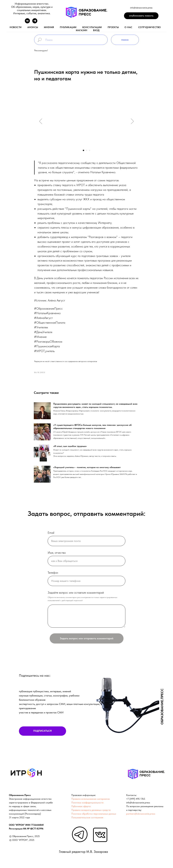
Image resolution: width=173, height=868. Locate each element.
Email (51, 534)
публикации (68, 27)
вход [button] (96, 30)
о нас (128, 27)
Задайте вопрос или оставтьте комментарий (76, 594)
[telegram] (35, 22)
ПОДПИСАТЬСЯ (42, 732)
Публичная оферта (81, 808)
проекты (113, 27)
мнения (49, 27)
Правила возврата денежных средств (91, 811)
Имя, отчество (57, 554)
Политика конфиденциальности (87, 804)
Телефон (53, 574)
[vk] (27, 22)
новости (16, 27)
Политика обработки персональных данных (94, 815)
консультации (92, 27)
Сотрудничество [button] (150, 27)
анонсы (33, 27)
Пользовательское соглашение (87, 819)
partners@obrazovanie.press (141, 815)
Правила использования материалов (90, 800)
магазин (82, 30)
